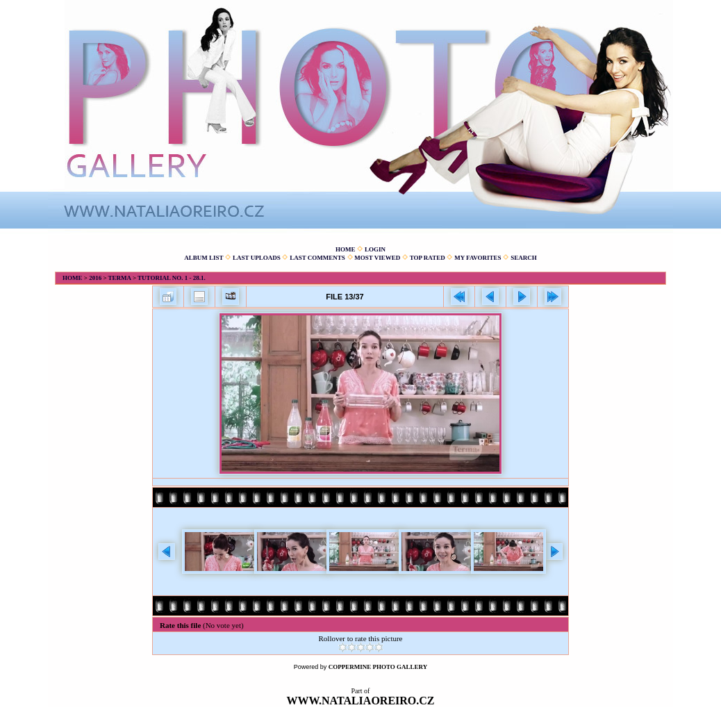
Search (524, 258)
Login (375, 249)
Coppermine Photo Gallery (378, 667)
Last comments (317, 258)
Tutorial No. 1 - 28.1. (172, 278)
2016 (95, 278)
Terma (120, 278)
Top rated (428, 258)
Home (346, 249)
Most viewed (377, 258)
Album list (204, 258)
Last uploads (257, 258)
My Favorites (478, 258)
